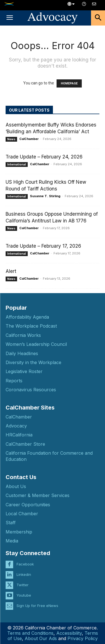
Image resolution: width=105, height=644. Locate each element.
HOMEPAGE (69, 83)
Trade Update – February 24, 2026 (44, 157)
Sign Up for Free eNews (37, 606)
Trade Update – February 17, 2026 (43, 246)
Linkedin (24, 574)
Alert (11, 271)
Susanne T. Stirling (45, 196)
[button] (10, 18)
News (11, 139)
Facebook (25, 564)
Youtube (24, 595)
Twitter (23, 585)
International (17, 164)
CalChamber (29, 139)
